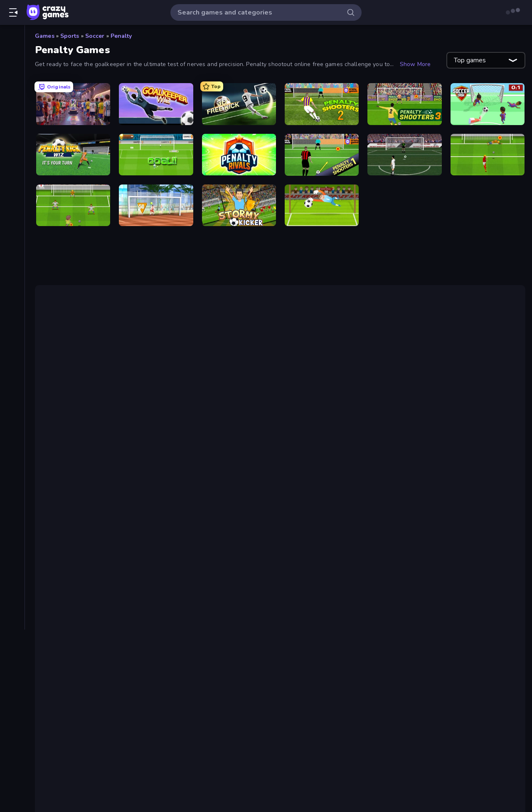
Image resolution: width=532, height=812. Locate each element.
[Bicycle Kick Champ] (404, 155)
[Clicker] (12, 229)
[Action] (12, 159)
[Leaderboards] (12, 138)
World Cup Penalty (95, 602)
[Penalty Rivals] (239, 155)
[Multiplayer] (12, 123)
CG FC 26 (79, 532)
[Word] (12, 371)
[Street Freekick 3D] (156, 205)
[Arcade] (12, 187)
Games (45, 36)
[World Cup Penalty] (156, 155)
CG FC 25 (415, 419)
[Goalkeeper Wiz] (156, 104)
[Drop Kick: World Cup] (73, 205)
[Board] (12, 201)
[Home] (12, 39)
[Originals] (12, 109)
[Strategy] (12, 328)
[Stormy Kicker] (239, 205)
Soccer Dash (68, 472)
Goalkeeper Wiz (267, 472)
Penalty (121, 36)
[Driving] (12, 244)
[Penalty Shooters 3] (404, 104)
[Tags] (12, 392)
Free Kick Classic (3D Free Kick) (291, 429)
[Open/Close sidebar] (13, 12)
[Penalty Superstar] (322, 205)
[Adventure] (12, 173)
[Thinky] (12, 342)
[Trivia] (12, 357)
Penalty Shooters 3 (402, 386)
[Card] (12, 215)
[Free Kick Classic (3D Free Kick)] (239, 104)
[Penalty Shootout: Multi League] (488, 155)
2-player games (109, 489)
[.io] (12, 258)
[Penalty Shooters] (322, 155)
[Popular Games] (12, 81)
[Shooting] (12, 286)
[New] (12, 67)
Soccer (95, 36)
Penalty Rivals (87, 612)
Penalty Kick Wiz (91, 592)
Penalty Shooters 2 (325, 386)
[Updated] (12, 95)
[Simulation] (12, 300)
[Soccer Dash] (488, 104)
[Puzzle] (12, 272)
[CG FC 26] (73, 104)
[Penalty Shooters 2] (322, 104)
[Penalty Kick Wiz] (73, 155)
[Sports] (12, 314)
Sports (70, 36)
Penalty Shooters (76, 366)
